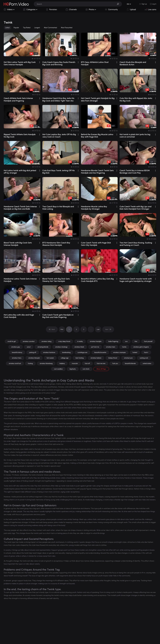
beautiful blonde (130, 363)
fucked (135, 352)
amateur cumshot (29, 341)
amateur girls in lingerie (141, 347)
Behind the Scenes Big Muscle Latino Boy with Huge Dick (97, 136)
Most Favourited (67, 28)
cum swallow (58, 369)
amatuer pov (128, 358)
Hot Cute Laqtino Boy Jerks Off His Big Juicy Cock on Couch (59, 136)
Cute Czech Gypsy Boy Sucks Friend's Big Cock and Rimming (59, 63)
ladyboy (62, 363)
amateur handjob (96, 341)
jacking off (33, 352)
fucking (30, 363)
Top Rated (27, 28)
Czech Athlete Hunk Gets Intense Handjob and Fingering (18, 99)
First (62, 329)
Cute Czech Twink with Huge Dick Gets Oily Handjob (96, 244)
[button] (119, 4)
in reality (80, 341)
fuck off (87, 363)
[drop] (40, 62)
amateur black (79, 347)
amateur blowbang (46, 363)
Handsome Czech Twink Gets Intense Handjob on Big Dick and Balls (20, 208)
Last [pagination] (98, 329)
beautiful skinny (17, 352)
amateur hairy (17, 358)
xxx (126, 341)
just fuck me (95, 347)
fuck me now (101, 363)
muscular (75, 363)
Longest (37, 28)
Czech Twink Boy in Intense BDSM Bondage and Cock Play (135, 172)
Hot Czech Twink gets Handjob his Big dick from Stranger (98, 99)
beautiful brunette (100, 352)
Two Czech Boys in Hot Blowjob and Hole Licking (58, 208)
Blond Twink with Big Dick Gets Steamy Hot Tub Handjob (56, 280)
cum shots (86, 369)
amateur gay (16, 347)
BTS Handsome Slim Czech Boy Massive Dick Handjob (56, 244)
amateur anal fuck (15, 363)
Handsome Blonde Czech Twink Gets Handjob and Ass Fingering (97, 172)
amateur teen (111, 347)
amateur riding (46, 341)
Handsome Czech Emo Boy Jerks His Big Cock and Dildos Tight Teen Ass (58, 99)
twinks (124, 347)
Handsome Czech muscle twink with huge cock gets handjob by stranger (136, 280)
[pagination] (52, 329)
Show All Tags (101, 369)
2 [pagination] (76, 329)
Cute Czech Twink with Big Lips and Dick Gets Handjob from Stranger (135, 208)
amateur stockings (61, 347)
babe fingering (113, 341)
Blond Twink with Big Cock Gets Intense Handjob (18, 244)
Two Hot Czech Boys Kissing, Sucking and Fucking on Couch (136, 244)
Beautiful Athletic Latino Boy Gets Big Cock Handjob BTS (97, 280)
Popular (16, 28)
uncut (29, 347)
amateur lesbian (96, 358)
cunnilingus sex (82, 352)
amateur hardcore (49, 352)
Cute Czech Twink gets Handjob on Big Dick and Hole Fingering (58, 316)
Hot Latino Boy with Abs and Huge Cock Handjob (19, 316)
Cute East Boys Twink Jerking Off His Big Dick (59, 172)
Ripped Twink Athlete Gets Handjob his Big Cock (20, 136)
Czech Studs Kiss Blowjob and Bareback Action (133, 63)
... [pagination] (91, 329)
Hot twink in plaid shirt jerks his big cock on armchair (135, 136)
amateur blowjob (34, 358)
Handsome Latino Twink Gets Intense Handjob (20, 280)
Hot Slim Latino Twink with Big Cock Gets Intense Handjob (20, 63)
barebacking (66, 352)
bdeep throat (113, 358)
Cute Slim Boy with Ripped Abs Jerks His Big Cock (136, 99)
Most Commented (50, 28)
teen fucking (80, 358)
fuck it (146, 352)
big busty (73, 369)
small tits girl (12, 341)
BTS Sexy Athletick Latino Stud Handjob (95, 63)
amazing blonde (43, 347)
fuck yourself (148, 341)
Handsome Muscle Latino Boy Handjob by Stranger (94, 208)
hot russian (50, 358)
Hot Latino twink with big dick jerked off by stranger (20, 172)
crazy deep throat (64, 341)
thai (136, 341)
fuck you (115, 363)
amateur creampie (119, 352)
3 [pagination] (84, 329)
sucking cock (144, 358)
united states (147, 363)
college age (65, 358)
